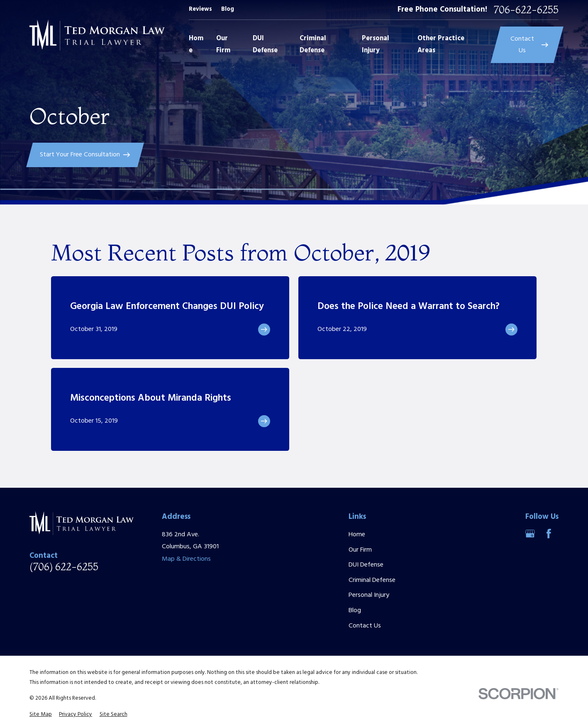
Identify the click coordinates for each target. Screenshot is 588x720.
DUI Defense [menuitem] (265, 45)
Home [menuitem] (196, 45)
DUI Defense (366, 565)
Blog (228, 9)
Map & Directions (186, 559)
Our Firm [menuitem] (223, 45)
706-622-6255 (526, 10)
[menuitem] (41, 715)
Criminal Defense (372, 580)
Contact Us (365, 626)
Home (357, 535)
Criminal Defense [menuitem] (313, 45)
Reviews (200, 9)
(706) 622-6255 (64, 567)
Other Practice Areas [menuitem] (441, 45)
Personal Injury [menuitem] (376, 45)
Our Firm (360, 550)
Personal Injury (369, 595)
